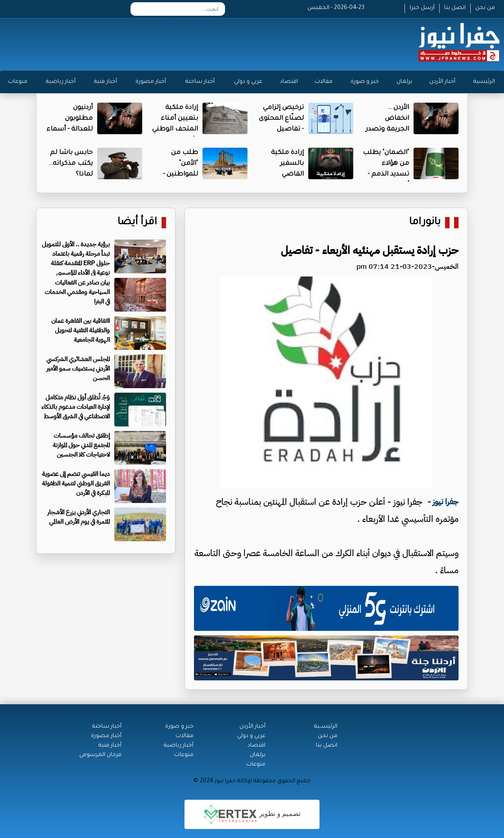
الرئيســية (326, 727)
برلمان (404, 82)
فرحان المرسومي (100, 755)
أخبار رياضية (61, 82)
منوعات (18, 82)
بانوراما (425, 223)
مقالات (324, 82)
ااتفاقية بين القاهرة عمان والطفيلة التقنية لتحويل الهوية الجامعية (81, 330)
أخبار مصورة (151, 82)
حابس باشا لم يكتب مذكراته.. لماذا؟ (71, 164)
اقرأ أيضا (137, 223)
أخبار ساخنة (200, 82)
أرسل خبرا (422, 8)
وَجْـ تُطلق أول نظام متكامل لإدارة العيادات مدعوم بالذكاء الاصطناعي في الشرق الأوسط (76, 407)
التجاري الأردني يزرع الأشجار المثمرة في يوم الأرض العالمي (79, 517)
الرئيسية (484, 82)
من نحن (485, 8)
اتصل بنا (455, 8)
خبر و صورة (365, 82)
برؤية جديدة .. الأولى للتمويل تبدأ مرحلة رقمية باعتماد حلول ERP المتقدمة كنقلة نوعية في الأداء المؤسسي (76, 258)
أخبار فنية (106, 82)
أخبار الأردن (442, 82)
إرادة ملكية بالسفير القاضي (287, 164)
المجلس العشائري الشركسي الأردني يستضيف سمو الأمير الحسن (78, 369)
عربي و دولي (248, 82)
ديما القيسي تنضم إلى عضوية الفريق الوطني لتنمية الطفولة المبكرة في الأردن (76, 483)
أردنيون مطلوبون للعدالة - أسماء (70, 119)
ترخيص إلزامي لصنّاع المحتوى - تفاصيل (281, 119)
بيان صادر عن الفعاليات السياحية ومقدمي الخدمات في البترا (77, 292)
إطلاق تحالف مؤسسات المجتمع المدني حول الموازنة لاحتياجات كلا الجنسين (81, 445)
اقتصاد (289, 82)
